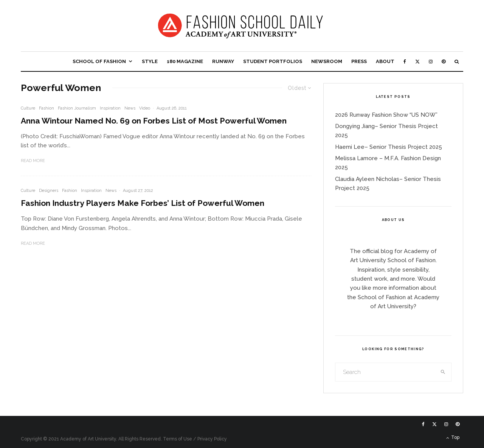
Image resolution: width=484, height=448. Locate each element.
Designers (49, 191)
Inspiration (110, 108)
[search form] (385, 372)
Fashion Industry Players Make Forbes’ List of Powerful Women (143, 203)
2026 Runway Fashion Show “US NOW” (386, 115)
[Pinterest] (444, 61)
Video (145, 108)
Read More (33, 161)
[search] (443, 372)
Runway (223, 61)
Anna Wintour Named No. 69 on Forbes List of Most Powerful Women (154, 121)
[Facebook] (405, 61)
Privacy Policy (212, 439)
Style (150, 61)
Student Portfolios (273, 61)
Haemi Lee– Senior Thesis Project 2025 (389, 147)
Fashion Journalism (77, 108)
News (130, 108)
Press (359, 61)
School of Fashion (99, 61)
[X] (417, 61)
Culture (28, 108)
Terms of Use (178, 439)
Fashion (47, 108)
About (385, 61)
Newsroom (327, 61)
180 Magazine (185, 61)
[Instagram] (431, 61)
